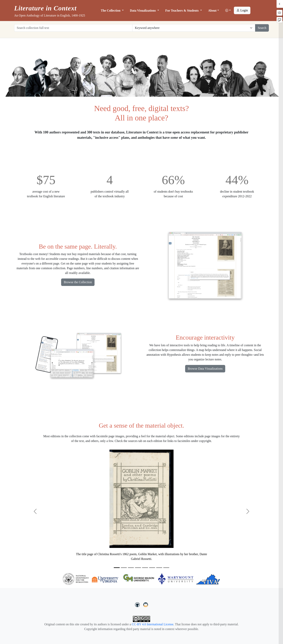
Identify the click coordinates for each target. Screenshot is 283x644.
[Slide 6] (152, 568)
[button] (228, 11)
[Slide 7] (159, 568)
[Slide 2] (124, 568)
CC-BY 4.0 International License (153, 624)
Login (242, 10)
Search (262, 28)
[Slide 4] (138, 568)
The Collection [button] (111, 11)
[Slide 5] (145, 568)
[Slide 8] (166, 568)
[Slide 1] (117, 568)
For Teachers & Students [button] (182, 11)
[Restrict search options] (194, 28)
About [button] (212, 11)
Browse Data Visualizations (205, 369)
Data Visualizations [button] (143, 11)
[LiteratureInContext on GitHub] (138, 604)
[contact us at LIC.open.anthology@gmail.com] (146, 604)
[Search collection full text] (73, 28)
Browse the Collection (78, 282)
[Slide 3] (131, 568)
